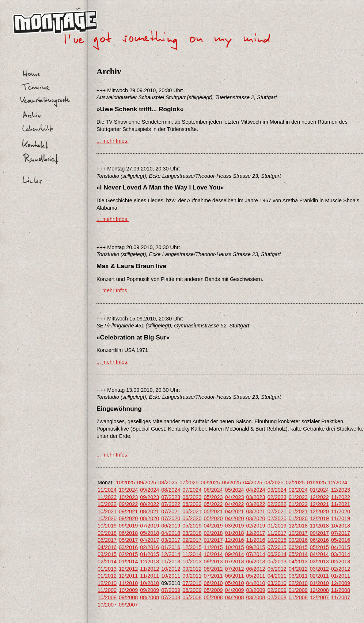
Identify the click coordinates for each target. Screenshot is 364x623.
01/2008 (298, 597)
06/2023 (192, 497)
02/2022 (277, 504)
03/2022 (256, 504)
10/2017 (298, 533)
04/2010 (256, 583)
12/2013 (149, 562)
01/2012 (107, 576)
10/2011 (171, 576)
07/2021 (171, 511)
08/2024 (171, 490)
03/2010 (277, 583)
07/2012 (234, 569)
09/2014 (234, 554)
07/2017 (341, 533)
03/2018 (192, 533)
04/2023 (234, 497)
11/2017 (277, 533)
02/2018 (213, 533)
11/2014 (192, 554)
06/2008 (192, 597)
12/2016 (234, 540)
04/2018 (171, 533)
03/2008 (256, 597)
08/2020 (149, 518)
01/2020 (298, 518)
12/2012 (128, 569)
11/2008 (341, 590)
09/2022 (128, 504)
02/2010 (298, 583)
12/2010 (107, 583)
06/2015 (298, 547)
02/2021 (277, 511)
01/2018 (234, 533)
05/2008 (213, 597)
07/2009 (171, 590)
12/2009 (341, 583)
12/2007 (319, 597)
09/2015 (256, 547)
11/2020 (341, 511)
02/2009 (277, 590)
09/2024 (149, 490)
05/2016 (341, 540)
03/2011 (298, 576)
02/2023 (277, 497)
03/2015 (107, 554)
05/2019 (192, 526)
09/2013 (213, 562)
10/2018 (341, 526)
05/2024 (234, 490)
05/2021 (213, 511)
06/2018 (128, 533)
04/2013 (298, 562)
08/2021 (149, 511)
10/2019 (107, 526)
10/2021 (107, 511)
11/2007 (341, 597)
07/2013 (234, 562)
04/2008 (234, 597)
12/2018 (298, 526)
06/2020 (192, 518)
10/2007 (107, 605)
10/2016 (277, 540)
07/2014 (256, 554)
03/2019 (234, 526)
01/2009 (298, 590)
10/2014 (213, 554)
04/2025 (253, 483)
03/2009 (256, 590)
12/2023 (341, 490)
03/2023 (256, 497)
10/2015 (234, 547)
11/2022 (341, 497)
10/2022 (107, 504)
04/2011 (277, 576)
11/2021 (341, 504)
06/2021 (192, 511)
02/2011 (319, 576)
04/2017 (149, 540)
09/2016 (298, 540)
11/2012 (149, 569)
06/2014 (277, 554)
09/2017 (319, 533)
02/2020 (277, 518)
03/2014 (341, 554)
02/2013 (341, 562)
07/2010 (192, 583)
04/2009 (234, 590)
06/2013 (256, 562)
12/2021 (319, 504)
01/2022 (298, 504)
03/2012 (319, 569)
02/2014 (107, 562)
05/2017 (128, 540)
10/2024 (128, 490)
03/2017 (171, 540)
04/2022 (234, 504)
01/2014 (128, 562)
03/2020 (256, 518)
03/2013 (319, 562)
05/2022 (213, 504)
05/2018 (149, 533)
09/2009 (149, 590)
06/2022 (192, 504)
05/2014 (298, 554)
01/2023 (298, 497)
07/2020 (171, 518)
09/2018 (107, 533)
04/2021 (234, 511)
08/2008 (149, 597)
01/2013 (107, 569)
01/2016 (171, 547)
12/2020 (319, 511)
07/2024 (192, 490)
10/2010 (149, 583)
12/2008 (319, 590)
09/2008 (128, 597)
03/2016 (128, 547)
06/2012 (256, 569)
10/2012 (171, 569)
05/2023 (213, 497)
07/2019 (149, 526)
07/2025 (189, 483)
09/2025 (147, 483)
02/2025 (295, 483)
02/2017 (192, 540)
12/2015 (192, 547)
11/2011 (149, 576)
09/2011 (192, 576)
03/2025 (274, 483)
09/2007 (128, 605)
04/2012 (298, 569)
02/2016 (149, 547)
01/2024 (319, 490)
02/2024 (298, 490)
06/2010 (213, 583)
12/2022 (319, 497)
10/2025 (125, 483)
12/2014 (171, 554)
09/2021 (128, 511)
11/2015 (213, 547)
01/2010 (319, 583)
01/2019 (277, 526)
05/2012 (277, 569)
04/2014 (319, 554)
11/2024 (107, 490)
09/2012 (192, 569)
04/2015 (341, 547)
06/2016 (319, 540)
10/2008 (107, 597)
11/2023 (107, 497)
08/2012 (213, 569)
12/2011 (128, 576)
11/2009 (107, 590)
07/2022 (171, 504)
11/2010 (128, 583)
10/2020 (107, 518)
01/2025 (316, 483)
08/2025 (168, 483)
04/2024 (256, 490)
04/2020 (234, 518)
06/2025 (210, 483)
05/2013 (277, 562)
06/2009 (192, 590)
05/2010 (234, 583)
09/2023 (149, 497)
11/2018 (319, 526)
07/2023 (171, 497)
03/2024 (277, 490)
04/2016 (107, 547)
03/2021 (256, 511)
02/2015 (128, 554)
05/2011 (256, 576)
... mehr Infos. (113, 141)
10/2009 (128, 590)
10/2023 (128, 497)
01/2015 (149, 554)
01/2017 (213, 540)
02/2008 (277, 597)
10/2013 (192, 562)
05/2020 (213, 518)
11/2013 (171, 562)
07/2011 (213, 576)
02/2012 (341, 569)
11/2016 (256, 540)
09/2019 (128, 526)
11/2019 (341, 518)
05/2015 (319, 547)
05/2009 (213, 590)
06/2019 (171, 526)
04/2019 (213, 526)
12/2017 (256, 533)
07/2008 (171, 597)
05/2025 (231, 483)
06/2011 (234, 576)
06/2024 (213, 490)
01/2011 (341, 576)
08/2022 (149, 504)
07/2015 (277, 547)
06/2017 (107, 540)
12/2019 (319, 518)
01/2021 (298, 511)
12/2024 (338, 483)
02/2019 (256, 526)
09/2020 (128, 518)
